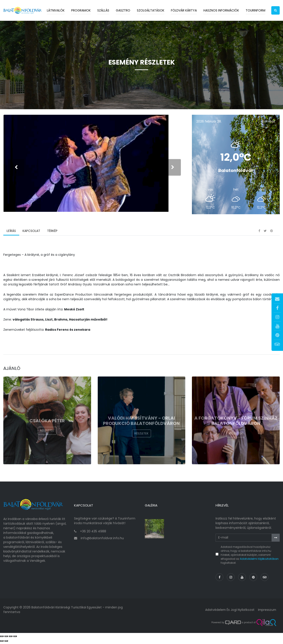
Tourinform (255, 10)
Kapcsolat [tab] (31, 233)
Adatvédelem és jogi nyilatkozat (229, 612)
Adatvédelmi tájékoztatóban (259, 561)
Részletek (47, 433)
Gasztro (123, 10)
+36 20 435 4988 (93, 533)
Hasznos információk (221, 10)
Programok (81, 10)
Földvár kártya (184, 10)
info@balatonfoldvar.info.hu (102, 540)
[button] (275, 10)
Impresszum (267, 612)
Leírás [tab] (11, 233)
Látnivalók (56, 10)
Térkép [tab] (52, 233)
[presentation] (16, 168)
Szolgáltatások (151, 10)
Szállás (103, 10)
